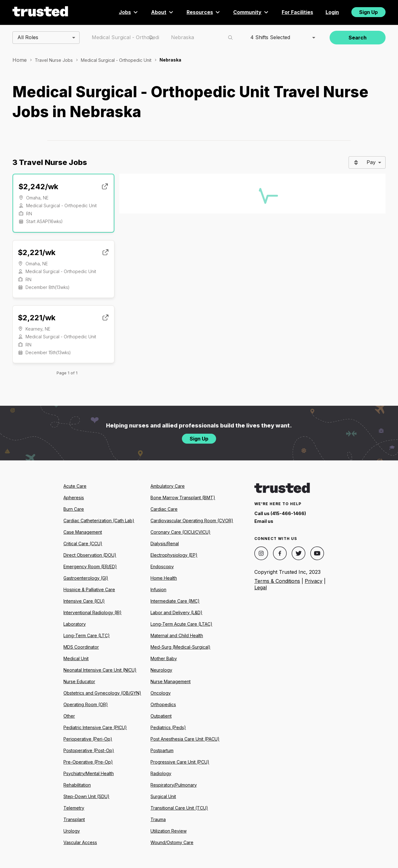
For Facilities (297, 12)
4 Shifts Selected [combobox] (270, 37)
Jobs (129, 12)
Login (332, 12)
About (163, 12)
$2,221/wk (37, 252)
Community (251, 12)
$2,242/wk (38, 187)
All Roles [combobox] (28, 37)
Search (358, 38)
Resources (204, 12)
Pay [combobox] (371, 162)
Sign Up (368, 12)
